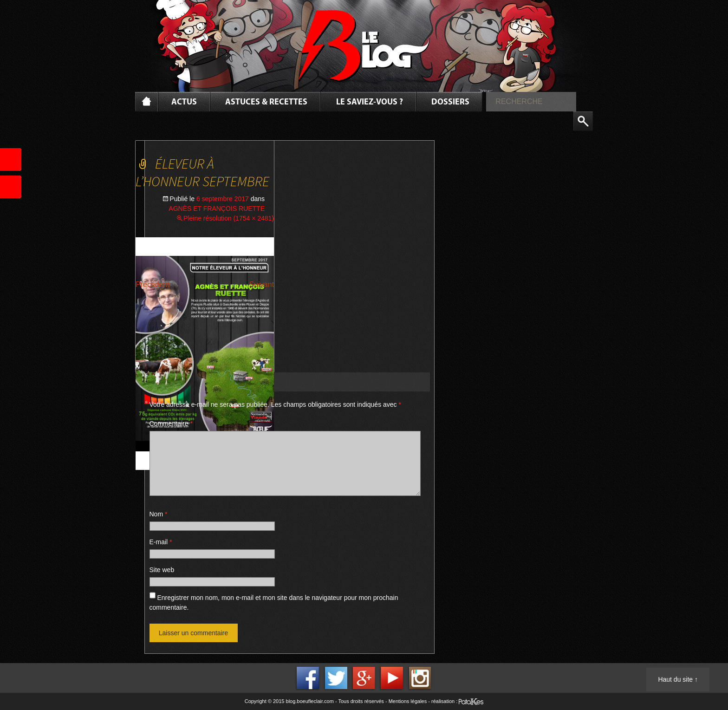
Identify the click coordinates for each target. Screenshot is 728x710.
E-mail (161, 542)
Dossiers (450, 102)
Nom (159, 514)
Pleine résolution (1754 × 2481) (229, 218)
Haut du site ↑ (678, 679)
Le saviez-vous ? (370, 102)
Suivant (262, 284)
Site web (162, 570)
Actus (184, 102)
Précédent (153, 284)
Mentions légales (408, 701)
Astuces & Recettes (266, 102)
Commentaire (171, 423)
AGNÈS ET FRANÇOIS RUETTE (217, 208)
